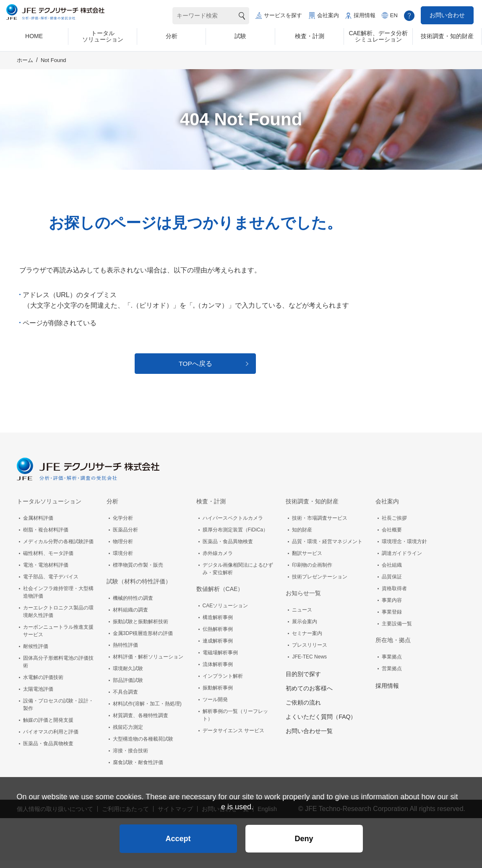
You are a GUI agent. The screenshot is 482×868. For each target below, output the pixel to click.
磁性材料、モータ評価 (48, 561)
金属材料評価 (38, 526)
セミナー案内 (307, 641)
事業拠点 (392, 664)
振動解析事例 (218, 695)
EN (394, 15)
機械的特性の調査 (133, 606)
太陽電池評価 (38, 697)
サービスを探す (283, 15)
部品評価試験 (128, 688)
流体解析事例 (218, 672)
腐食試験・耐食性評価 (138, 770)
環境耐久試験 (128, 676)
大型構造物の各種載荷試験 (143, 746)
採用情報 (365, 15)
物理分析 (123, 549)
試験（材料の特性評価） (139, 589)
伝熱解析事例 (218, 637)
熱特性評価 (125, 653)
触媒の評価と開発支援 (48, 728)
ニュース (302, 617)
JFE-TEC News (309, 664)
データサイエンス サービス (233, 738)
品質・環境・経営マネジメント (327, 549)
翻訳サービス (307, 561)
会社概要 (392, 537)
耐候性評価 (36, 654)
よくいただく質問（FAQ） (321, 724)
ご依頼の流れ (303, 710)
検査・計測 (211, 509)
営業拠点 (392, 676)
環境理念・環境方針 (404, 549)
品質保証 (392, 584)
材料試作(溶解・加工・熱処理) (147, 711)
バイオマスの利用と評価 (51, 739)
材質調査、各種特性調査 (141, 723)
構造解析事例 (218, 625)
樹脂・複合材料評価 (46, 537)
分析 (112, 509)
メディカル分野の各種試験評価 (58, 549)
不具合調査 (125, 700)
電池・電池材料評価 (46, 573)
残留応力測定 (128, 735)
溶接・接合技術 (130, 758)
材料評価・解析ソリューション (148, 664)
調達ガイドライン (402, 561)
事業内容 (392, 608)
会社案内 (328, 15)
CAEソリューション (225, 613)
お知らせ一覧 (303, 601)
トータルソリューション (49, 509)
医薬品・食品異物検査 (48, 751)
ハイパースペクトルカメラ (233, 526)
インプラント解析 (223, 684)
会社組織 (392, 573)
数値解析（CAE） (220, 596)
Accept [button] (178, 837)
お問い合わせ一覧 (309, 738)
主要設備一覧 (397, 631)
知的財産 (302, 537)
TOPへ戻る (196, 369)
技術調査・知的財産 (312, 509)
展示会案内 (305, 629)
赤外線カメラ (218, 561)
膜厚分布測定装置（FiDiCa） (236, 537)
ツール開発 (215, 707)
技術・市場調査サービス (320, 526)
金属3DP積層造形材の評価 (143, 641)
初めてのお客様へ (309, 696)
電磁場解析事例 (220, 660)
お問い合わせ (447, 15)
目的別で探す (303, 681)
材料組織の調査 (130, 617)
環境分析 (123, 561)
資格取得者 (394, 596)
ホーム (25, 64)
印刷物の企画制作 (312, 573)
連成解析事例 (218, 648)
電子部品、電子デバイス (51, 584)
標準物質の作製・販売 (138, 573)
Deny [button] (304, 837)
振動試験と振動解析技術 (141, 629)
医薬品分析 (125, 537)
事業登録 (392, 619)
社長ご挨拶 (394, 526)
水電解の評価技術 (43, 685)
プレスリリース (310, 653)
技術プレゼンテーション (320, 584)
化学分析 (123, 526)
